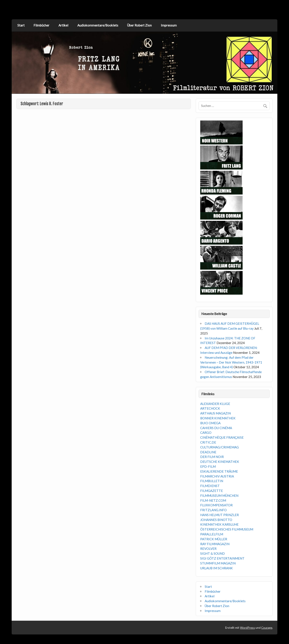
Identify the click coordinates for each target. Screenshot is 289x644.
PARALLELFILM (212, 534)
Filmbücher (41, 25)
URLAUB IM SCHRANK (217, 568)
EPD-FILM (208, 466)
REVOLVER (208, 549)
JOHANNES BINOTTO (216, 520)
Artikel (63, 25)
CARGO (206, 433)
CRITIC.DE (208, 442)
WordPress (247, 628)
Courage (267, 628)
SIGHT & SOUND (213, 553)
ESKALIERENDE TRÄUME (219, 471)
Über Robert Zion (139, 25)
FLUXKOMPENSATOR (216, 505)
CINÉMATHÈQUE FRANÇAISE (222, 437)
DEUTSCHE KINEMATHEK (220, 462)
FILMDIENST (210, 486)
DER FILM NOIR (212, 457)
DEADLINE (208, 452)
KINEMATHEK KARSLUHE (219, 524)
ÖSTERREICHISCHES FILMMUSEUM (227, 529)
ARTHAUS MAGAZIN (215, 413)
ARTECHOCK (210, 408)
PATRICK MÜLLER (214, 539)
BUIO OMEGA (210, 423)
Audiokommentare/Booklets (98, 25)
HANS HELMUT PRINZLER (220, 515)
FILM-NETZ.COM (213, 500)
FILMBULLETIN (212, 481)
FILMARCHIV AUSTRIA (217, 476)
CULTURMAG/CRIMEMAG (220, 447)
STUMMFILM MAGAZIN (218, 563)
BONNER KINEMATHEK (218, 418)
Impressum (169, 25)
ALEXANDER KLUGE (215, 404)
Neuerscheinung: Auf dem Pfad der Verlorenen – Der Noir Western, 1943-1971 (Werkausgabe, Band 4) (231, 362)
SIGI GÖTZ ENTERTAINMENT (222, 558)
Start (21, 25)
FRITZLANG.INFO (213, 510)
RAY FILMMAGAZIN (215, 544)
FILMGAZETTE (212, 491)
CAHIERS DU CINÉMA (216, 428)
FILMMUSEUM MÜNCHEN (219, 496)
